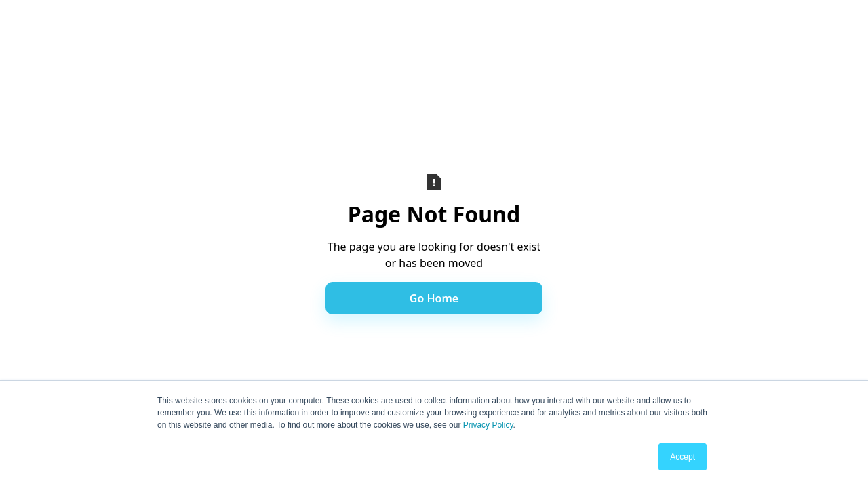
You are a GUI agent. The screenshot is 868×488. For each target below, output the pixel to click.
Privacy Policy (488, 425)
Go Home (434, 298)
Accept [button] (683, 457)
